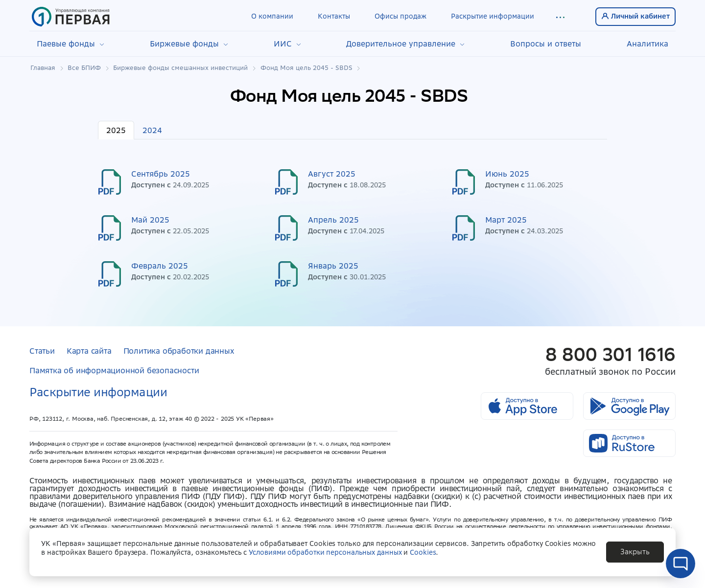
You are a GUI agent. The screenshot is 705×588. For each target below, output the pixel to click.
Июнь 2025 (507, 174)
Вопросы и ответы (546, 44)
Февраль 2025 (160, 266)
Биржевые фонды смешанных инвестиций (180, 68)
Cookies (423, 552)
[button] (560, 17)
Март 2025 (506, 220)
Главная (43, 68)
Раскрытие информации (493, 16)
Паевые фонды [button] (70, 44)
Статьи (42, 351)
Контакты (334, 16)
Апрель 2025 (333, 220)
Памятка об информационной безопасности (114, 370)
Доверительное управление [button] (405, 44)
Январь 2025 (333, 266)
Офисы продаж (400, 16)
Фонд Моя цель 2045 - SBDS (306, 68)
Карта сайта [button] (89, 351)
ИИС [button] (287, 44)
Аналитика (647, 44)
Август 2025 (332, 174)
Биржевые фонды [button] (189, 44)
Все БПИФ (84, 68)
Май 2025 (150, 220)
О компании (272, 16)
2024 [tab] (152, 130)
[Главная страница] (71, 17)
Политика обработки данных (179, 351)
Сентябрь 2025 (161, 174)
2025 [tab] (116, 130)
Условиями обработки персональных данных (325, 552)
